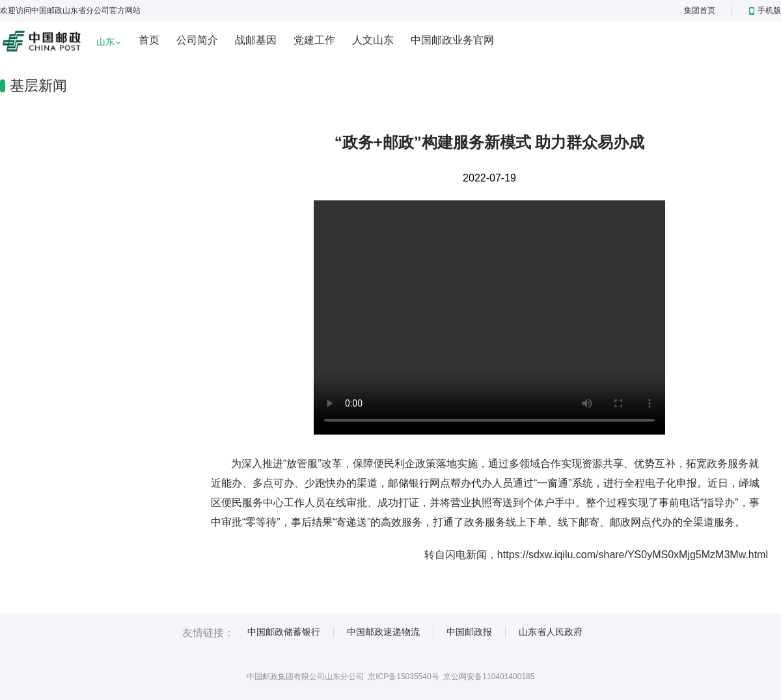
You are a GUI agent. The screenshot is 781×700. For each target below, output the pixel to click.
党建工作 (314, 40)
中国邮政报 (469, 632)
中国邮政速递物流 (383, 632)
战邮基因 (256, 40)
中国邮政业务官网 (452, 40)
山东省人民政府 (551, 632)
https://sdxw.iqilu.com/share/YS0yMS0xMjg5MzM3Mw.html (633, 555)
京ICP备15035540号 (403, 677)
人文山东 (373, 40)
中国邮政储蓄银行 (284, 632)
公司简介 (197, 40)
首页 (149, 40)
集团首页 (700, 10)
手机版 (765, 10)
